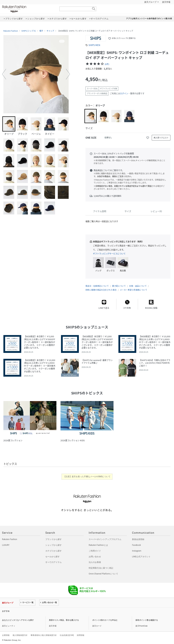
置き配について (119, 286)
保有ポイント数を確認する (147, 620)
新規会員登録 (138, 539)
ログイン (124, 93)
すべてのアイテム (54, 562)
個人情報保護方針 (20, 635)
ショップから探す (54, 545)
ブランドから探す (54, 539)
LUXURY (6, 545)
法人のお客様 (95, 562)
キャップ (50, 31)
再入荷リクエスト (161, 138)
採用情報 (81, 635)
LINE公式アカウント (141, 557)
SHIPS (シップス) (29, 31)
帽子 (41, 31)
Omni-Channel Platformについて (103, 574)
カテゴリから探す (54, 551)
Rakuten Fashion (28, 9)
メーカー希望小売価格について (134, 290)
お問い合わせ (95, 557)
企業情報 (6, 635)
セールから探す (53, 557)
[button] (4, 74)
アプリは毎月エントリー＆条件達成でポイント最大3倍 (149, 19)
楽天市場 (166, 2)
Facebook (136, 545)
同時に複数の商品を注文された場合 (101, 290)
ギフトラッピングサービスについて (109, 254)
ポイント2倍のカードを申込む (105, 620)
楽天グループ (150, 2)
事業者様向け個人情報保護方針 (44, 635)
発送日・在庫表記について (97, 286)
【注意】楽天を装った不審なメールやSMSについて (87, 477)
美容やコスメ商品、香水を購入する (64, 620)
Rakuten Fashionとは (98, 545)
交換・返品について (138, 286)
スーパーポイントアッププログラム (105, 539)
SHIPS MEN (94, 45)
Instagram (137, 551)
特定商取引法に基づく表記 (101, 568)
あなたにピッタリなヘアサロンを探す (18, 620)
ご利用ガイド (95, 551)
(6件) (107, 64)
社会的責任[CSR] (67, 635)
